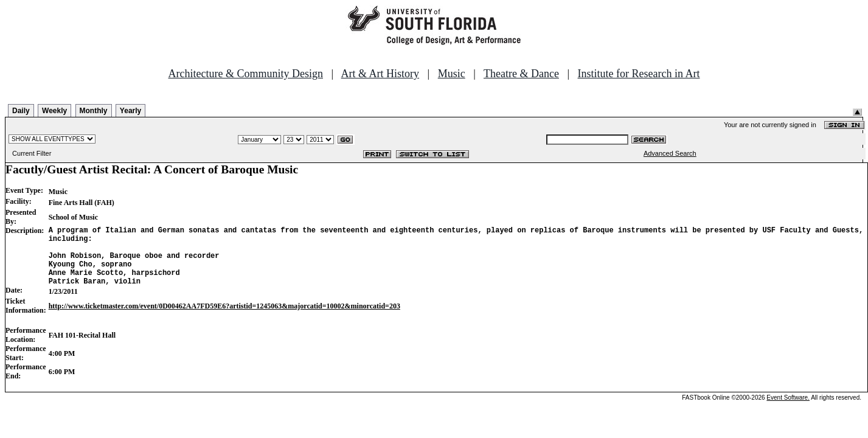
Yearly (130, 111)
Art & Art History (380, 74)
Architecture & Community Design (246, 74)
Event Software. (788, 410)
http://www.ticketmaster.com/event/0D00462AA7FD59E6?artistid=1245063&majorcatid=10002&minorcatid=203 (224, 319)
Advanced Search (670, 153)
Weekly (54, 111)
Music (452, 74)
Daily (21, 111)
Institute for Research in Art (639, 74)
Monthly (94, 111)
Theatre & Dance (521, 74)
